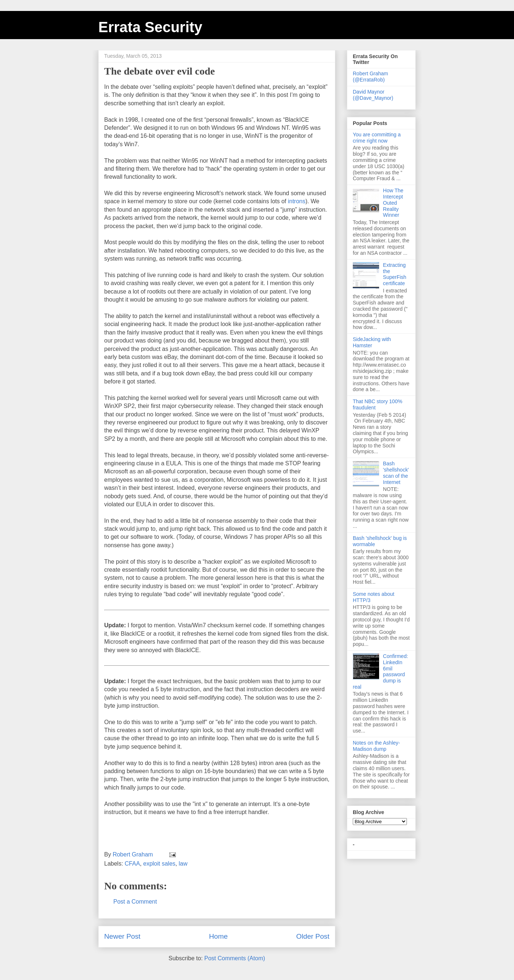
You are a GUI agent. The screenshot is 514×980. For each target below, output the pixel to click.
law (183, 864)
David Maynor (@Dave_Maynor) (373, 95)
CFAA (132, 864)
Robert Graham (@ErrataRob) (370, 77)
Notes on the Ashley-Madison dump (376, 746)
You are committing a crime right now (377, 138)
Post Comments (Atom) (235, 958)
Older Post (313, 936)
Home (218, 936)
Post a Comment (135, 902)
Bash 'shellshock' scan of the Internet (396, 473)
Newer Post (122, 936)
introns (296, 201)
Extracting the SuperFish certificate (395, 274)
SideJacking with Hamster (372, 342)
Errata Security (150, 27)
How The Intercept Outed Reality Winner (393, 203)
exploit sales (159, 864)
